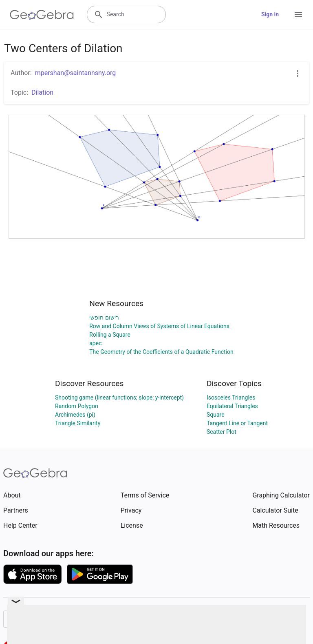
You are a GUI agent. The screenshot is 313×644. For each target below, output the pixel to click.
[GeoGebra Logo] (42, 15)
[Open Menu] (298, 15)
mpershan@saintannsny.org (76, 73)
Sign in (270, 14)
